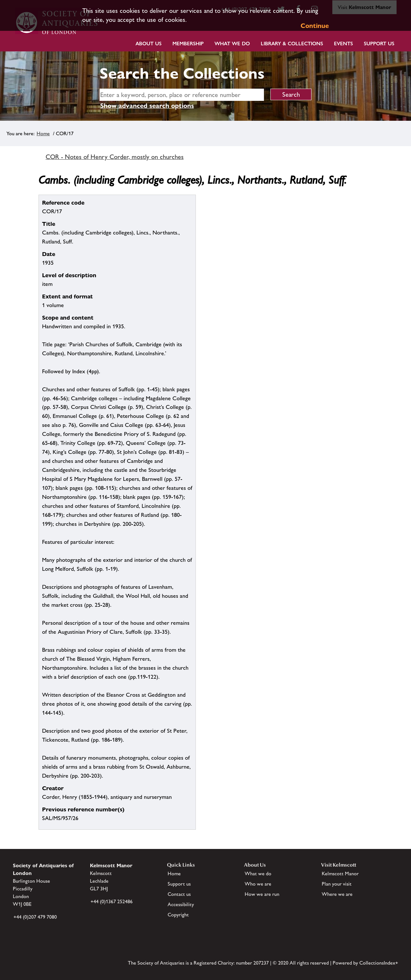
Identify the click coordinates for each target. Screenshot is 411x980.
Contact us (179, 894)
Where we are (337, 894)
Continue (315, 26)
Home (43, 133)
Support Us (379, 44)
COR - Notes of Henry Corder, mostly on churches (115, 157)
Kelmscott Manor (340, 874)
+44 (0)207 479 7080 (35, 917)
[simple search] (182, 95)
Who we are (258, 884)
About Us (149, 44)
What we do (232, 44)
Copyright (178, 915)
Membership (188, 44)
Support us (179, 884)
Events (343, 44)
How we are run (262, 894)
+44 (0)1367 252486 (112, 901)
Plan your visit (337, 884)
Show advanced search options (147, 106)
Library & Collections (292, 44)
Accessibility (181, 904)
